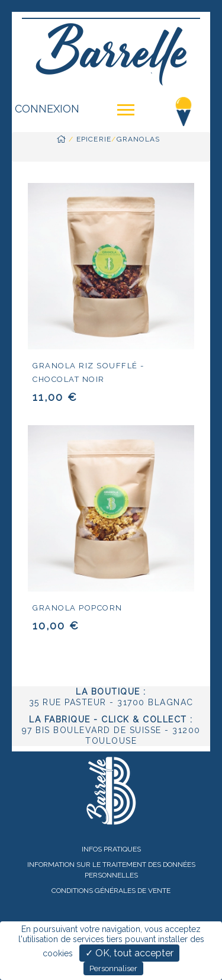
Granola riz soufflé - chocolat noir (89, 372)
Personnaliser (113, 968)
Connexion (47, 109)
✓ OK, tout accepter (129, 953)
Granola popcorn (78, 608)
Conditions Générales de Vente (111, 891)
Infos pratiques (111, 849)
